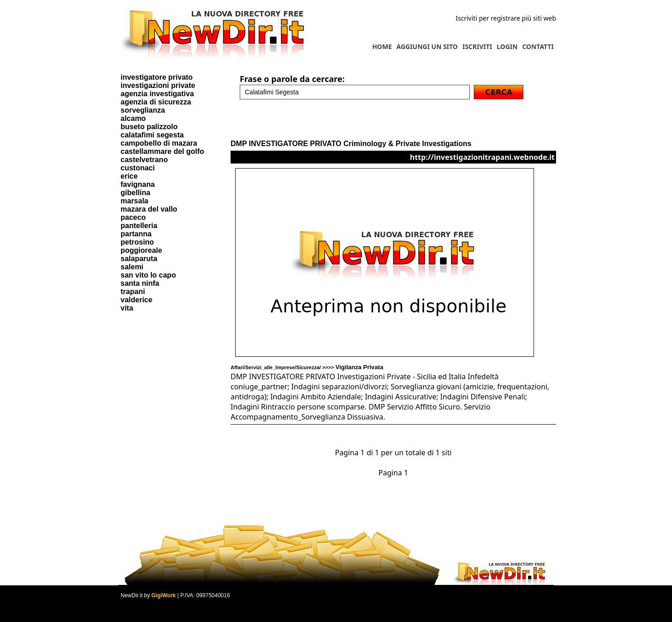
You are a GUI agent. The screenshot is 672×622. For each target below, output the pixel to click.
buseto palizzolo (149, 127)
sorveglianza (143, 110)
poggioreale (141, 250)
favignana (138, 184)
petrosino (137, 242)
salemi (132, 267)
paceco (133, 217)
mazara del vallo (149, 209)
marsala (135, 201)
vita (127, 308)
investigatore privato (157, 77)
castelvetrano (144, 160)
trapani (133, 292)
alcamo (133, 118)
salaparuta (139, 259)
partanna (136, 234)
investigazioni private (158, 85)
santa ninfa (140, 283)
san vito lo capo (148, 275)
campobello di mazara (159, 143)
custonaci (138, 168)
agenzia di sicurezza (156, 102)
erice (129, 176)
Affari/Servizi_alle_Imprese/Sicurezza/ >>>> (307, 367)
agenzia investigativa (157, 94)
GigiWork (163, 595)
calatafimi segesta (152, 135)
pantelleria (139, 226)
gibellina (135, 193)
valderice (136, 300)
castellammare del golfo (162, 151)
